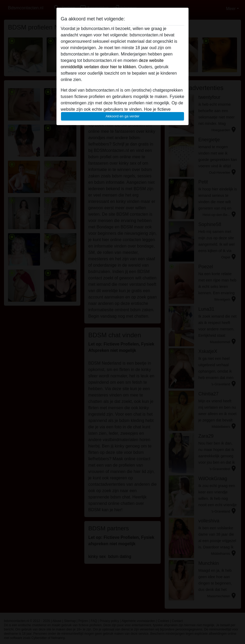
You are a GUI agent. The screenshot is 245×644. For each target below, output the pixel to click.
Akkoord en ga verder (122, 116)
